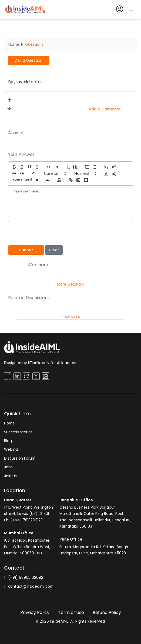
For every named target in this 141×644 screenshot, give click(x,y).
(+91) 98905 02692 (24, 578)
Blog (8, 441)
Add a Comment (105, 109)
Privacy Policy (35, 612)
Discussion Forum (20, 458)
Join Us (10, 476)
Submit (26, 250)
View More (71, 317)
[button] (55, 174)
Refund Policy (107, 612)
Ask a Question (29, 61)
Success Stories (18, 432)
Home (14, 45)
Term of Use (71, 612)
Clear (54, 250)
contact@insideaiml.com (29, 586)
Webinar (12, 450)
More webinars (71, 284)
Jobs (8, 467)
